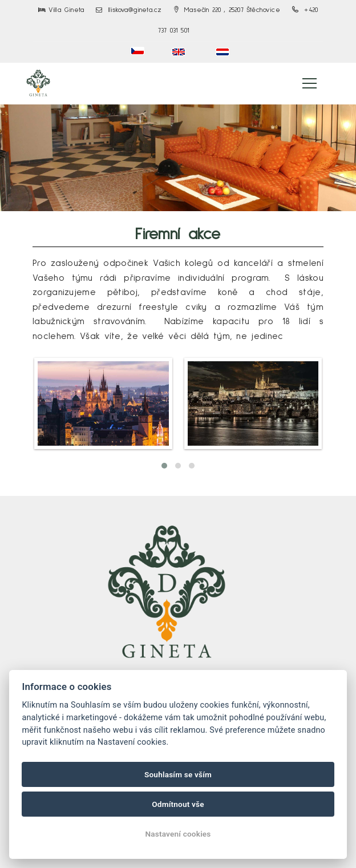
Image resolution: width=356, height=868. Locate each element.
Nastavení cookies (178, 834)
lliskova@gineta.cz (129, 10)
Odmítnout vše (178, 804)
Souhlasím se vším (178, 774)
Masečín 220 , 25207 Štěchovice (227, 10)
